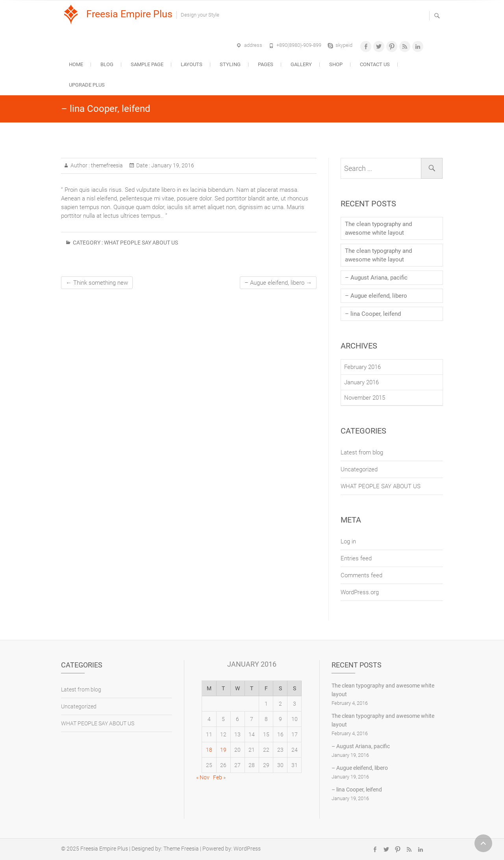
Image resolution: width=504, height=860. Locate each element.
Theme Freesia (181, 849)
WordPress (247, 849)
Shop (336, 64)
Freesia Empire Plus (129, 14)
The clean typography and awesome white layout (378, 228)
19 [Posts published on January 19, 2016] (223, 750)
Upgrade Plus (87, 85)
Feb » (219, 777)
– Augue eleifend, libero (278, 283)
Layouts (192, 64)
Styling (230, 64)
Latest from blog (362, 452)
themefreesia (106, 165)
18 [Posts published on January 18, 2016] (209, 750)
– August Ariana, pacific (376, 278)
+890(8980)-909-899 (299, 45)
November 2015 (365, 398)
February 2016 (362, 367)
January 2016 (361, 382)
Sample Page (147, 64)
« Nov (203, 777)
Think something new (97, 283)
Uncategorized (359, 469)
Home (76, 64)
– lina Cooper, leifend (373, 314)
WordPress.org (360, 592)
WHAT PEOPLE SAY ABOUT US (141, 243)
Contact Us (375, 64)
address (253, 45)
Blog (107, 64)
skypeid (344, 45)
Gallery (301, 64)
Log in (348, 541)
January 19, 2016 (172, 165)
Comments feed (361, 575)
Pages (266, 64)
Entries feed (356, 558)
